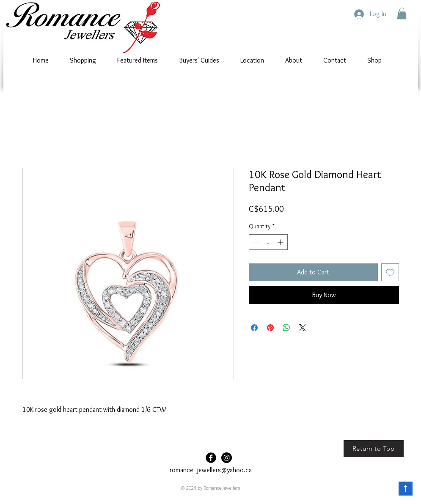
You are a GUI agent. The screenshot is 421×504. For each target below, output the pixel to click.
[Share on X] (303, 328)
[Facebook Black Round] (211, 458)
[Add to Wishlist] (390, 272)
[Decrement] (255, 242)
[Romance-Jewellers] (227, 458)
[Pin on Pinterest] (270, 328)
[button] (402, 13)
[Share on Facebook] (254, 328)
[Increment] (281, 242)
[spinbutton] (268, 242)
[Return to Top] (374, 449)
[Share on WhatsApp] (286, 328)
